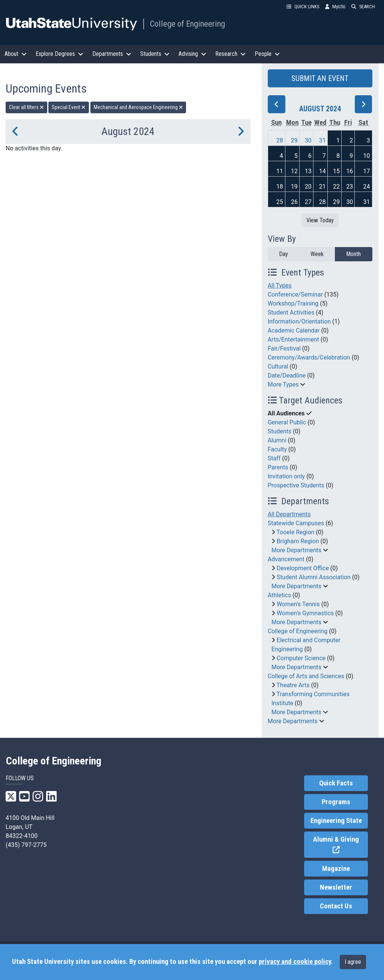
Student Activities (291, 312)
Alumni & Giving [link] (340, 845)
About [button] (16, 54)
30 (308, 140)
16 (349, 171)
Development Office (303, 568)
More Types (283, 384)
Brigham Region (298, 541)
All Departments (289, 514)
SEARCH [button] (363, 7)
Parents (278, 467)
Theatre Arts (293, 685)
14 (322, 171)
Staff (274, 458)
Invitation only (286, 476)
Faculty (277, 449)
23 (349, 187)
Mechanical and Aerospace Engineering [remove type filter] (138, 107)
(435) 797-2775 (26, 845)
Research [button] (230, 54)
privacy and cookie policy (295, 962)
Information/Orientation (299, 321)
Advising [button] (192, 54)
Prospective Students (296, 485)
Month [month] (353, 254)
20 (308, 187)
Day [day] (283, 254)
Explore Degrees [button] (59, 54)
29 (294, 140)
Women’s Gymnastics (305, 613)
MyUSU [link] (335, 7)
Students (280, 431)
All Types (280, 285)
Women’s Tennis (298, 604)
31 (322, 140)
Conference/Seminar (295, 294)
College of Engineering (187, 24)
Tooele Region (295, 532)
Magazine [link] (336, 869)
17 (367, 171)
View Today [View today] (320, 220)
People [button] (267, 54)
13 (308, 171)
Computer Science (301, 658)
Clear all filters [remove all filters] (26, 107)
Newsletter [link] (336, 887)
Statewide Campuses (296, 523)
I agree (353, 962)
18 (280, 187)
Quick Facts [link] (336, 783)
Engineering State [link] (336, 821)
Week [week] (317, 254)
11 (280, 171)
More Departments (296, 550)
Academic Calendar (294, 330)
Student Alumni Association (314, 577)
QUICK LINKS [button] (303, 7)
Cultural (278, 366)
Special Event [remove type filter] (69, 107)
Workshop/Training (293, 303)
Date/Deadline (287, 375)
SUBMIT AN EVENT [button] (320, 78)
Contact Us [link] (336, 906)
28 (280, 140)
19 (294, 187)
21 (322, 187)
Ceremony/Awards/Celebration (309, 357)
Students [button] (155, 54)
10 (367, 156)
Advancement (286, 559)
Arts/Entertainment (293, 339)
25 (280, 202)
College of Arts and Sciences (306, 676)
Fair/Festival (284, 348)
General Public (287, 422)
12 (294, 171)
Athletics (279, 595)
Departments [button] (112, 54)
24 (367, 187)
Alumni (277, 440)
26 (294, 202)
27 (308, 202)
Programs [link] (336, 802)
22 (336, 187)
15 (336, 171)
